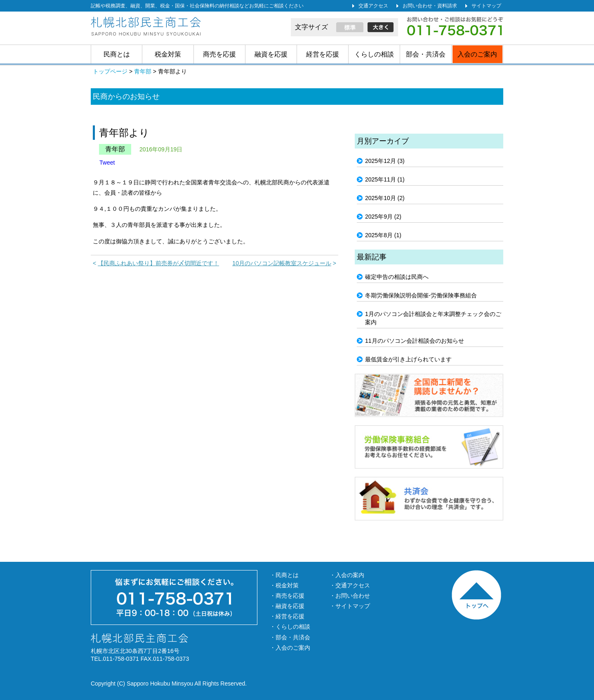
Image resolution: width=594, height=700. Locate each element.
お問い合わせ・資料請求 (430, 6)
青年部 (115, 149)
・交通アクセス (350, 585)
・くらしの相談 (290, 627)
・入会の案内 (347, 575)
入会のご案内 (477, 54)
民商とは (117, 54)
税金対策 (168, 54)
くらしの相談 (374, 54)
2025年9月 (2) (383, 217)
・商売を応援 (287, 596)
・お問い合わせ (350, 596)
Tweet (107, 163)
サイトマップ (486, 6)
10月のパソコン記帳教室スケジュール (282, 263)
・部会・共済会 (290, 637)
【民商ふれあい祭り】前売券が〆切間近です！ (158, 263)
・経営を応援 (287, 616)
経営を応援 (323, 54)
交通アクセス (373, 6)
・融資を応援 (287, 606)
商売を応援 (219, 54)
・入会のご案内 (290, 648)
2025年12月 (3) (385, 161)
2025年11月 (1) (385, 179)
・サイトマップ (350, 606)
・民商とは (284, 575)
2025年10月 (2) (385, 198)
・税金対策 (284, 585)
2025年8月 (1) (383, 235)
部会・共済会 (426, 54)
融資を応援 (271, 54)
